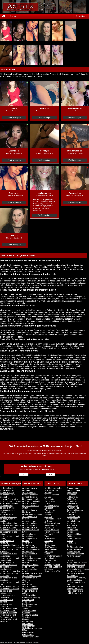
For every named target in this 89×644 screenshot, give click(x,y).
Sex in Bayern (28, 600)
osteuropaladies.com (76, 565)
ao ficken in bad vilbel (9, 587)
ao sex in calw (28, 567)
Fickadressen (50, 538)
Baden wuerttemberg (31, 597)
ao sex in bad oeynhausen (6, 568)
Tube (47, 536)
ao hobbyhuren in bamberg (8, 605)
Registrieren (81, 16)
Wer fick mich (50, 510)
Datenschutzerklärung (22, 642)
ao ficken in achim (8, 488)
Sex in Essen (50, 545)
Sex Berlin (27, 602)
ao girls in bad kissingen (10, 547)
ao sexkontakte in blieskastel (30, 511)
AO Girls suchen (74, 556)
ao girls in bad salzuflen (10, 571)
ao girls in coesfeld (30, 589)
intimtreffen (72, 528)
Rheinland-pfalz (51, 490)
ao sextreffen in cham (32, 576)
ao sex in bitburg (29, 504)
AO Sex (48, 497)
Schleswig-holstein (30, 615)
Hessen (26, 619)
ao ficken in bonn (30, 521)
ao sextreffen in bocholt (32, 514)
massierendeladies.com (77, 562)
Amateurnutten (73, 488)
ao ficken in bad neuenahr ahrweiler (8, 564)
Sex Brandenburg (30, 604)
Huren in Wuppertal (8, 619)
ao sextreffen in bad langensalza (9, 555)
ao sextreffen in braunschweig (29, 535)
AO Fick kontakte (52, 495)
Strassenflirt (72, 512)
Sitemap (10, 642)
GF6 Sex (48, 521)
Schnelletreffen (73, 521)
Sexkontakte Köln (52, 571)
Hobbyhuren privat (75, 589)
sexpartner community (76, 578)
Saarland (26, 608)
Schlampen (49, 528)
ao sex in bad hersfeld (10, 545)
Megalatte (49, 512)
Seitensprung (72, 576)
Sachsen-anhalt (29, 611)
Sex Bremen (28, 606)
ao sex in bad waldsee (10, 589)
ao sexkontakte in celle (32, 573)
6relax (69, 545)
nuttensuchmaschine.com (78, 569)
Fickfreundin (72, 493)
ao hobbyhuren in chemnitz (30, 579)
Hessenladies (73, 504)
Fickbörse (49, 541)
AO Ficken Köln (73, 552)
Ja (24, 474)
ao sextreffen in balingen (7, 601)
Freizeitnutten (50, 560)
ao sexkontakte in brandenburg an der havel (31, 530)
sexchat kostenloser (75, 573)
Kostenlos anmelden (76, 554)
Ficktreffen (71, 499)
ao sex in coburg (29, 587)
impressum (36, 642)
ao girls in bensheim (9, 613)
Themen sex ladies (75, 571)
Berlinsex (49, 543)
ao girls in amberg (8, 508)
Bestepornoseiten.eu (76, 582)
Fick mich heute (74, 490)
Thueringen (27, 617)
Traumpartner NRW (53, 519)
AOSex (70, 541)
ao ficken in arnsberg (9, 523)
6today (47, 554)
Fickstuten (71, 543)
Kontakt (30, 642)
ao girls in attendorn (9, 528)
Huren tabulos (28, 632)
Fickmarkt (49, 534)
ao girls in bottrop (30, 525)
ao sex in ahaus (7, 490)
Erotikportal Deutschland (50, 500)
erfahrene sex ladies (76, 567)
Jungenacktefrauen (75, 510)
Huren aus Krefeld (8, 615)
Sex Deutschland (30, 595)
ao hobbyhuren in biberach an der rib (30, 498)
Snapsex (48, 517)
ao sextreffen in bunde (32, 558)
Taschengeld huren (75, 534)
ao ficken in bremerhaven (28, 544)
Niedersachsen (29, 626)
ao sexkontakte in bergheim (30, 489)
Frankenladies (73, 508)
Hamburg (49, 493)
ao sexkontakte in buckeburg (30, 555)
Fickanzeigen (72, 506)
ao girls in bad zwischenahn (6, 592)
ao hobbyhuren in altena (10, 501)
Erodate (48, 514)
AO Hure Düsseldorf (53, 567)
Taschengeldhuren (52, 523)
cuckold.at (71, 560)
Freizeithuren (72, 519)
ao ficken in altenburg (9, 504)
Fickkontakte (72, 497)
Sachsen (26, 613)
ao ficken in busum (30, 565)
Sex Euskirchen (51, 547)
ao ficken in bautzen (9, 608)
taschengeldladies (75, 580)
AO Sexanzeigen (52, 506)
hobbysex (71, 523)
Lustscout (49, 508)
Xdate (47, 504)
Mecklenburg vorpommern (28, 623)
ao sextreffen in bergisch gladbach (30, 494)
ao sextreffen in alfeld (9, 499)
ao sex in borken (29, 523)
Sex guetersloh (51, 549)
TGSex (70, 532)
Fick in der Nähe (52, 530)
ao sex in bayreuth (8, 611)
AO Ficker (4, 621)
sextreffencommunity (53, 556)
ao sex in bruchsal (30, 547)
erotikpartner (72, 525)
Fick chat (71, 584)
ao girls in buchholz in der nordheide (32, 550)
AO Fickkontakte (74, 538)
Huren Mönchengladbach (52, 564)
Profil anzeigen (14, 118)
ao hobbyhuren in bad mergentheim (9, 559)
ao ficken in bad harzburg (7, 542)
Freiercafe (49, 552)
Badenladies (72, 501)
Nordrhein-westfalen (53, 488)
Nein (50, 474)
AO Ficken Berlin (74, 549)
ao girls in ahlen (7, 493)
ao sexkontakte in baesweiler (8, 596)
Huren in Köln (28, 635)
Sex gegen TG (51, 525)
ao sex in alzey (6, 506)
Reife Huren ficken (75, 587)
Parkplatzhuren (73, 517)
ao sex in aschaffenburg (10, 525)
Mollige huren (73, 530)
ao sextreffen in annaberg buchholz (8, 516)
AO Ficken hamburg (75, 547)
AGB (14, 642)
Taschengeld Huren (31, 637)
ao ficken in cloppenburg (28, 583)
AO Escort (49, 569)
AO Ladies (71, 495)
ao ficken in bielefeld (31, 501)
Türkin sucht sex (52, 532)
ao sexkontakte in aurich (11, 530)
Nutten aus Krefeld (8, 617)
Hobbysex (71, 514)
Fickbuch (71, 536)
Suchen (13, 16)
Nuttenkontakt (51, 558)
